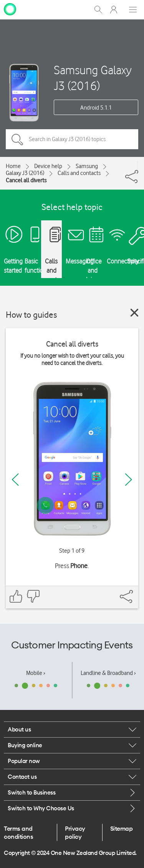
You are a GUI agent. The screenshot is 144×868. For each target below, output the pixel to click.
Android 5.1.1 (96, 108)
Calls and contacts (79, 173)
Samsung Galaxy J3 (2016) (93, 78)
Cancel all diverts (26, 180)
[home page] (10, 9)
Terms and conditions (18, 832)
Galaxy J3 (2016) (25, 173)
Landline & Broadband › (108, 673)
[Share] (137, 165)
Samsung (87, 166)
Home (13, 166)
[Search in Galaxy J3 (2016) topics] (72, 139)
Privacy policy (75, 832)
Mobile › (36, 673)
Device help (48, 166)
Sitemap (122, 828)
